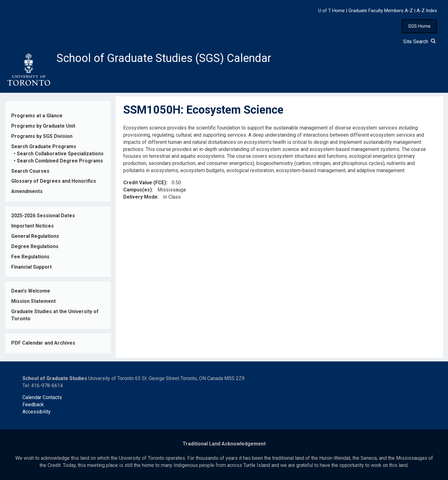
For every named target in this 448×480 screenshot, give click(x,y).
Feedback (33, 405)
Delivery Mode (140, 197)
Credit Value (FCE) (145, 183)
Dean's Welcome (31, 291)
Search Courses (30, 171)
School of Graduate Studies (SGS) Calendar (164, 58)
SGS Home (419, 26)
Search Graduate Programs (44, 146)
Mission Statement (33, 301)
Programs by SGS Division (42, 136)
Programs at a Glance (37, 116)
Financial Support (31, 267)
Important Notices (33, 226)
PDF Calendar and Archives (43, 343)
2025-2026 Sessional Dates (43, 216)
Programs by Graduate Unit (43, 126)
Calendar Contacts (42, 397)
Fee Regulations (30, 257)
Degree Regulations (35, 246)
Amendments (27, 191)
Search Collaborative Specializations (60, 154)
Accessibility (37, 412)
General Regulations (35, 236)
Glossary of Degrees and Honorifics (54, 181)
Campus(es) (138, 190)
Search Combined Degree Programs (60, 161)
